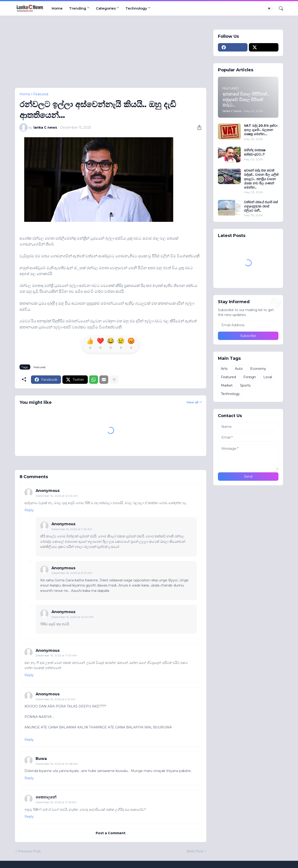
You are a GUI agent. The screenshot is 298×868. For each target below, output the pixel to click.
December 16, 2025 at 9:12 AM (55, 699)
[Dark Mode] (271, 8)
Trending (78, 8)
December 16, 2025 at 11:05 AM (56, 802)
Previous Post (29, 851)
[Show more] (114, 380)
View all (192, 402)
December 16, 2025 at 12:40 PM (72, 617)
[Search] (279, 8)
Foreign (250, 377)
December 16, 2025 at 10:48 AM (57, 764)
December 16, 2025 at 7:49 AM (72, 529)
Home (57, 8)
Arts (224, 369)
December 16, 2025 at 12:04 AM (57, 496)
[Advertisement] (111, 55)
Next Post (195, 851)
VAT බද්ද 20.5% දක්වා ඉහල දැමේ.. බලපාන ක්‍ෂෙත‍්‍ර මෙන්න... (261, 130)
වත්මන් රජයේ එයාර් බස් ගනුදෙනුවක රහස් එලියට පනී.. (261, 206)
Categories (106, 8)
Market (227, 385)
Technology (136, 8)
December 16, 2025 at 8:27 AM (72, 573)
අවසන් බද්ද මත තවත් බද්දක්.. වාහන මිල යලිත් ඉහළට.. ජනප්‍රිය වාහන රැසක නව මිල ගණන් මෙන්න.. (261, 179)
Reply (29, 510)
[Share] (198, 127)
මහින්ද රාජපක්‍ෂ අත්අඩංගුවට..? (255, 152)
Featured (41, 94)
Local (268, 377)
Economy (258, 369)
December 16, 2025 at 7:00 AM (56, 655)
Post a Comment (111, 833)
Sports (245, 385)
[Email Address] (248, 325)
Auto (239, 369)
